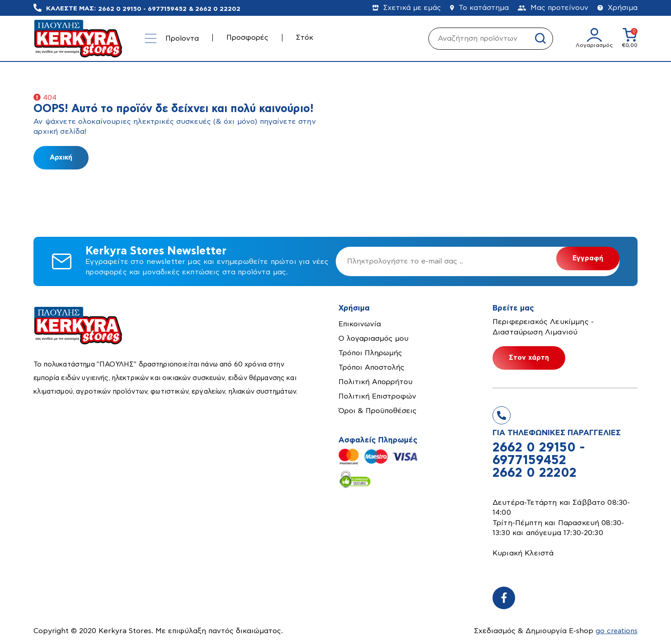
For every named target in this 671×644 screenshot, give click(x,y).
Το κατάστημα (479, 8)
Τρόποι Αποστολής (371, 367)
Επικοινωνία (360, 324)
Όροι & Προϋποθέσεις (378, 411)
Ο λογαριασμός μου (373, 338)
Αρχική (61, 157)
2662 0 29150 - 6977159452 (142, 9)
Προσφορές (247, 38)
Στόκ (305, 38)
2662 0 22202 (218, 9)
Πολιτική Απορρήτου (375, 382)
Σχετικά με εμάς (407, 8)
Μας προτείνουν (553, 8)
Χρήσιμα (617, 8)
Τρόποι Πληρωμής (370, 353)
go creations (616, 631)
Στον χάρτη (529, 358)
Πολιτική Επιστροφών (377, 396)
